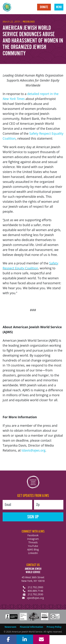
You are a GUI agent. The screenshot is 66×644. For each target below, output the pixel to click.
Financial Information (32, 627)
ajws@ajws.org (35, 598)
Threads (33, 542)
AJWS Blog (33, 549)
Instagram (33, 539)
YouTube (33, 546)
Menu (59, 7)
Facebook (33, 535)
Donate (44, 7)
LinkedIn (33, 553)
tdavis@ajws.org (34, 450)
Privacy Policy (54, 627)
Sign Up (33, 517)
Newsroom (10, 627)
